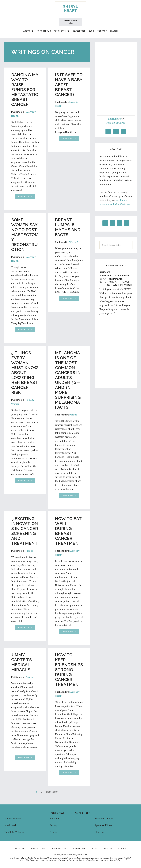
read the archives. (116, 123)
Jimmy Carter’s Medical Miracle (22, 662)
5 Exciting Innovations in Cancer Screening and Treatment (25, 531)
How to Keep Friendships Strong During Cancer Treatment (69, 670)
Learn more (114, 119)
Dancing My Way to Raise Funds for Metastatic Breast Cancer (25, 90)
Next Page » (52, 792)
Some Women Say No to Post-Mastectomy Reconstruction (25, 235)
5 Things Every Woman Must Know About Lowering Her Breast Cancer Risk (25, 373)
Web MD (74, 242)
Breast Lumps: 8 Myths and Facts (68, 227)
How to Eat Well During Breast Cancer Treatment (68, 531)
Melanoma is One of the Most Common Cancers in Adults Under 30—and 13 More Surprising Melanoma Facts (68, 380)
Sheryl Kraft (71, 8)
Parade (73, 415)
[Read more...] (27, 197)
